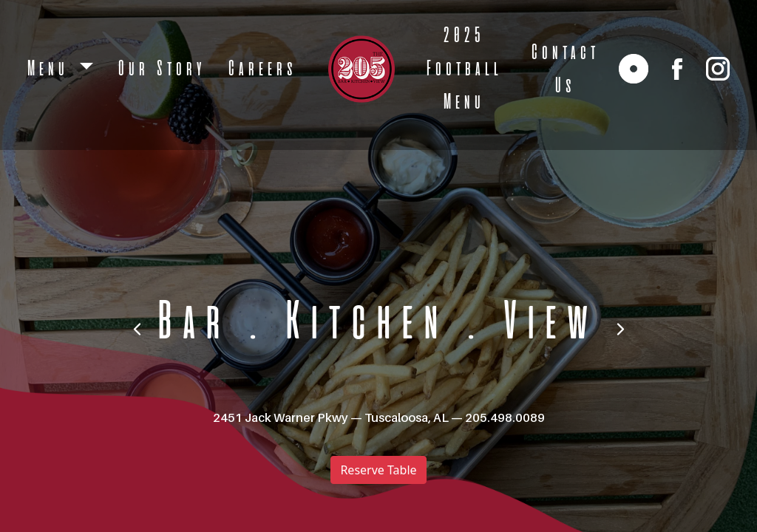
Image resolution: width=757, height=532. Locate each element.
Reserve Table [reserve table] (378, 470)
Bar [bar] (189, 323)
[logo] (361, 69)
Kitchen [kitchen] (362, 323)
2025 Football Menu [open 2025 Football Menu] (462, 69)
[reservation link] (634, 69)
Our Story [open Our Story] (160, 69)
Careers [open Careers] (261, 69)
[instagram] (718, 69)
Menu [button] (50, 69)
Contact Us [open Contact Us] (563, 69)
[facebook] (677, 69)
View (546, 323)
